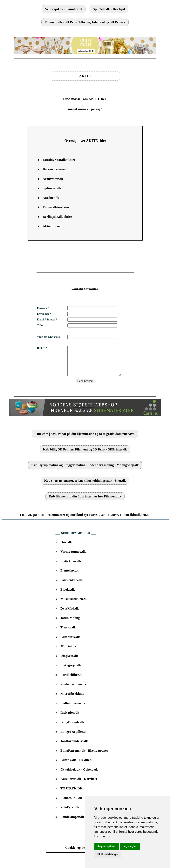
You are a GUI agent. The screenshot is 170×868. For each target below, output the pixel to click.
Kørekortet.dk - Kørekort (79, 785)
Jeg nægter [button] (130, 846)
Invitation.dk (70, 718)
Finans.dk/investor (56, 207)
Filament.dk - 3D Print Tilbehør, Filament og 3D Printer (85, 22)
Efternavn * (44, 314)
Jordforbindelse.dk (74, 747)
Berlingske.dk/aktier (58, 217)
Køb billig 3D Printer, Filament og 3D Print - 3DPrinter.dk (85, 455)
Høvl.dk (66, 548)
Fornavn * (43, 308)
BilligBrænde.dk (72, 728)
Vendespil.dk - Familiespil (64, 9)
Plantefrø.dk (69, 576)
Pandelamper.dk (72, 823)
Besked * (42, 348)
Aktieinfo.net (52, 226)
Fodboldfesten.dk (73, 709)
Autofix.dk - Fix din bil (77, 766)
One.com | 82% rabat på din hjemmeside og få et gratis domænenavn (85, 440)
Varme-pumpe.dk (73, 557)
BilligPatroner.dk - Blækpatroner (84, 756)
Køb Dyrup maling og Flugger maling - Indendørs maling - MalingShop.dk (85, 471)
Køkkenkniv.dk (71, 586)
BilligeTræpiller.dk (74, 737)
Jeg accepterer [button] (107, 846)
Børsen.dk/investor (56, 169)
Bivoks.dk (68, 595)
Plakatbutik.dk (71, 804)
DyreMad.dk (70, 614)
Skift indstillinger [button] (108, 854)
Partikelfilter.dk (72, 681)
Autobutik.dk (70, 643)
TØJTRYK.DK (71, 794)
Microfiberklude (72, 699)
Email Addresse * (47, 320)
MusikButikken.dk (74, 605)
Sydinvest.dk (52, 188)
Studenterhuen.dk (73, 690)
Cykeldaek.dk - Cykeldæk (79, 775)
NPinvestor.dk (53, 179)
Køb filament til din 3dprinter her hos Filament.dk (85, 502)
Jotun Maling (70, 624)
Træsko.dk (68, 633)
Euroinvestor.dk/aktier (59, 160)
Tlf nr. (41, 325)
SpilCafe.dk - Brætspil (109, 9)
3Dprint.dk (68, 652)
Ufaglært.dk (69, 662)
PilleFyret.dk (70, 813)
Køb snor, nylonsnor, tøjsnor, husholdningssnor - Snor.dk (85, 486)
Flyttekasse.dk (71, 567)
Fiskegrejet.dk (71, 671)
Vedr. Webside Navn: (49, 337)
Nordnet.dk (51, 198)
